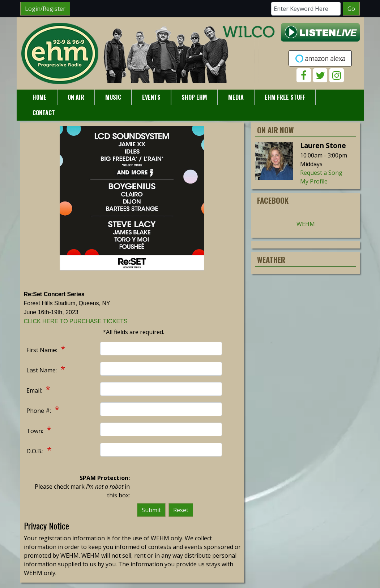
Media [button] (236, 97)
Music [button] (113, 97)
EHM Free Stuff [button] (285, 97)
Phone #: (39, 411)
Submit (151, 510)
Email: (35, 390)
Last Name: (42, 370)
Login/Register (45, 9)
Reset (181, 510)
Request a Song (321, 173)
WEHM (306, 224)
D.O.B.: (36, 451)
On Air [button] (76, 97)
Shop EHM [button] (194, 97)
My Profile (314, 181)
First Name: (42, 350)
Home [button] (40, 97)
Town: (35, 431)
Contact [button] (44, 113)
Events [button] (151, 97)
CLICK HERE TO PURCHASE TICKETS (76, 321)
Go (351, 9)
